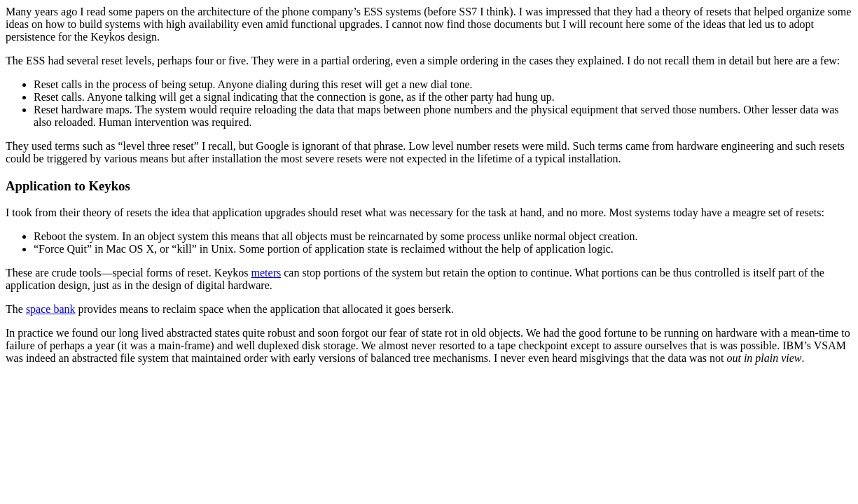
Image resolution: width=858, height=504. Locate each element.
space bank (51, 309)
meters (267, 273)
